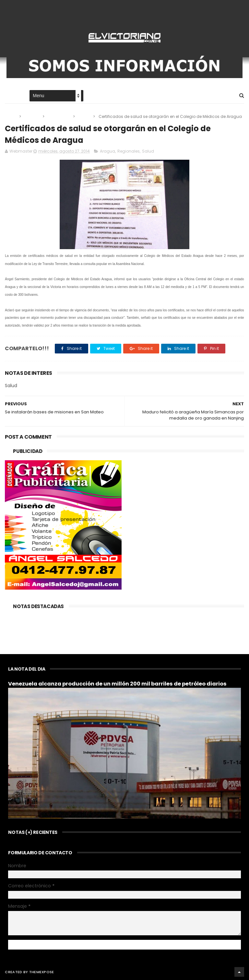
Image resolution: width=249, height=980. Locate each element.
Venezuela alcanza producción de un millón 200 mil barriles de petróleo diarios (117, 684)
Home (11, 96)
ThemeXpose (42, 972)
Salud (84, 116)
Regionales (59, 116)
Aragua (32, 116)
